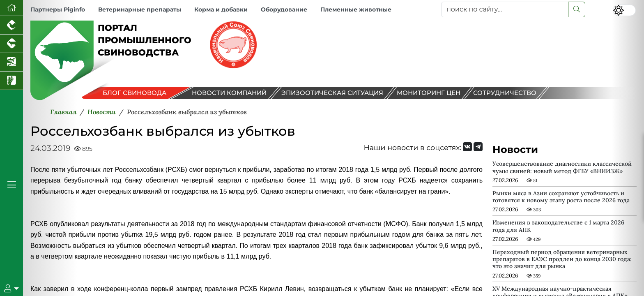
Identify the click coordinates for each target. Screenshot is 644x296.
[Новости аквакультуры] (11, 62)
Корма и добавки (221, 9)
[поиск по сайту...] (505, 9)
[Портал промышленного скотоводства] (11, 44)
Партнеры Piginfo (58, 9)
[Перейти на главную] (11, 8)
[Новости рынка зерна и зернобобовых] (11, 81)
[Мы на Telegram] (478, 147)
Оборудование (284, 9)
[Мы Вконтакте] (467, 147)
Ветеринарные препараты (140, 9)
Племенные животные (356, 9)
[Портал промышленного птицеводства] (11, 25)
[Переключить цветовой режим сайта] (624, 10)
